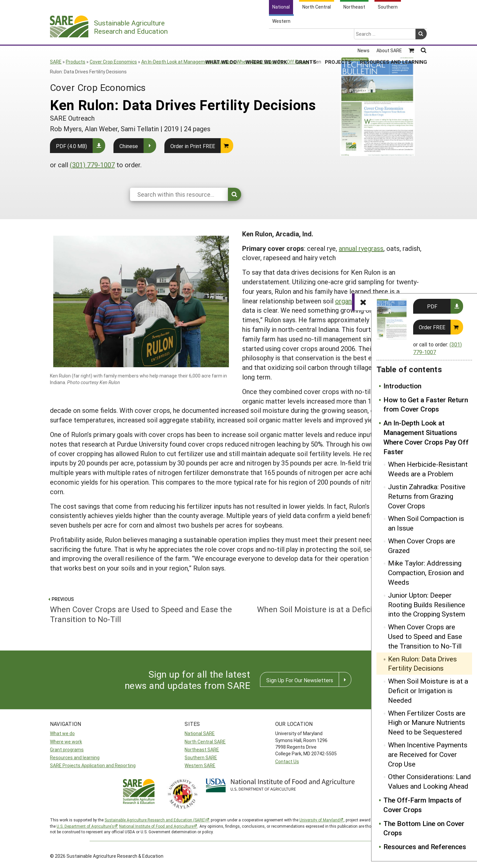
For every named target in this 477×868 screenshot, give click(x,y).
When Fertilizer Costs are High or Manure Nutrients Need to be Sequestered (427, 723)
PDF (432, 306)
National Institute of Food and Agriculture (156, 826)
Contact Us (287, 761)
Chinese (129, 146)
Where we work (66, 742)
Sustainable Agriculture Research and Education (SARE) (155, 820)
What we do (62, 733)
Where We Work (266, 36)
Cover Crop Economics (113, 62)
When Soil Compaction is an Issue (426, 523)
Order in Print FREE (193, 146)
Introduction (402, 386)
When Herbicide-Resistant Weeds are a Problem (428, 469)
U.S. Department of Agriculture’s (85, 826)
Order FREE (432, 327)
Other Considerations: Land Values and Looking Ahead (430, 781)
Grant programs (67, 750)
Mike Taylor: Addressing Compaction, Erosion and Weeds (426, 572)
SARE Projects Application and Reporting (93, 765)
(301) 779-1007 (92, 165)
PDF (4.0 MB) (71, 146)
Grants (306, 36)
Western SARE (200, 765)
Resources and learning (75, 757)
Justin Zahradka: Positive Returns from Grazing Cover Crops (427, 496)
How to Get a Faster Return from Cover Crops (426, 404)
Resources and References (425, 847)
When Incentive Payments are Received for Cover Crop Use (428, 754)
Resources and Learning (393, 36)
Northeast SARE (202, 750)
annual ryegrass (361, 248)
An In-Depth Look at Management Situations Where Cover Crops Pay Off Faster (225, 62)
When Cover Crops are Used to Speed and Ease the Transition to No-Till (425, 636)
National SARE (200, 733)
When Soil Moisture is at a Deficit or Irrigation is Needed (428, 690)
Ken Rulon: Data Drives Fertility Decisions (422, 664)
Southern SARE (201, 757)
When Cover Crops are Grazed (422, 546)
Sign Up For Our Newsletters (300, 680)
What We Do (221, 36)
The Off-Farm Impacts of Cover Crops (423, 805)
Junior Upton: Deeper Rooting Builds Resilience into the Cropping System (427, 605)
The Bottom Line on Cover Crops (424, 828)
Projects (338, 36)
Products (76, 62)
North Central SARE (205, 742)
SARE (56, 62)
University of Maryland (320, 820)
